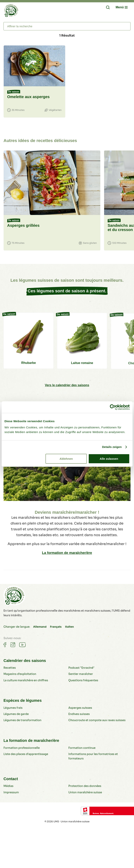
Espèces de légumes (23, 700)
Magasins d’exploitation (20, 674)
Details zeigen (112, 447)
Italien (70, 627)
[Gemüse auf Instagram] (13, 645)
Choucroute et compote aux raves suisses (97, 720)
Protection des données (85, 786)
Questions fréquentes (83, 680)
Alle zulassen (109, 459)
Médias (8, 786)
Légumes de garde (16, 714)
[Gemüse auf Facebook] (5, 645)
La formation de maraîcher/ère (67, 553)
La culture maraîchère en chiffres (26, 680)
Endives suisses (79, 714)
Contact (11, 779)
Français (56, 627)
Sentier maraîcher (81, 674)
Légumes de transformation (22, 720)
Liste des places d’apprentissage (26, 754)
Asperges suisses (80, 708)
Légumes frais (13, 708)
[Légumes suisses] (11, 11)
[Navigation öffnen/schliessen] (122, 7)
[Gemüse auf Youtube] (22, 645)
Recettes (10, 668)
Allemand (40, 627)
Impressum (11, 792)
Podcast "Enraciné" (81, 668)
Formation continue (82, 748)
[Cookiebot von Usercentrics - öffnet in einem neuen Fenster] (113, 407)
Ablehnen (66, 459)
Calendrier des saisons (25, 661)
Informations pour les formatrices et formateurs (93, 756)
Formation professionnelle (22, 748)
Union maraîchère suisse (85, 792)
